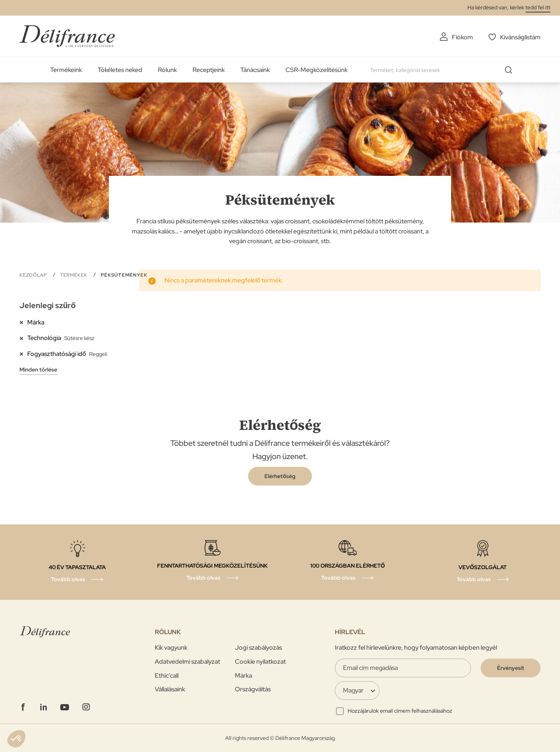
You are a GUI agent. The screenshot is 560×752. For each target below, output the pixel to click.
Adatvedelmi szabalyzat (187, 662)
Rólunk (167, 70)
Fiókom (462, 37)
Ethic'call (167, 676)
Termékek (75, 275)
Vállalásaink (170, 689)
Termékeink (66, 70)
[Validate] (511, 668)
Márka (243, 676)
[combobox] (444, 70)
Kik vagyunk (171, 648)
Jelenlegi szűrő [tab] (47, 305)
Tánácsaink (255, 70)
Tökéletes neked (120, 70)
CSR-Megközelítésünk (317, 70)
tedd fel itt (538, 7)
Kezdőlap (34, 275)
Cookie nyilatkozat (260, 662)
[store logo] (67, 36)
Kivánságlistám (520, 37)
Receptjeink (209, 70)
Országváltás (253, 689)
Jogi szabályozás (258, 648)
